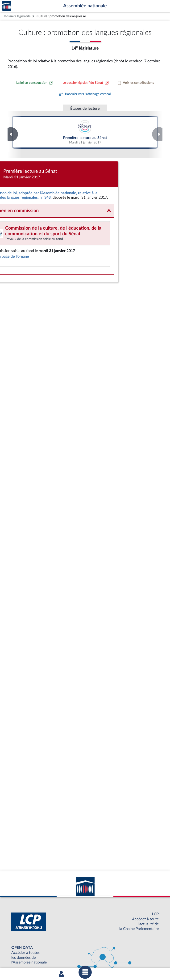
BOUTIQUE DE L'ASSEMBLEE (84, 921)
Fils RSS (127, 957)
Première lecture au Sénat (85, 132)
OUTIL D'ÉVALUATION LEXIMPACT (84, 945)
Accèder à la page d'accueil (7, 6)
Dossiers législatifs (17, 16)
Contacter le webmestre (103, 957)
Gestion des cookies (148, 957)
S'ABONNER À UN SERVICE (84, 937)
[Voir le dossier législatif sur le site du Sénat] (86, 83)
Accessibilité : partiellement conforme (60, 957)
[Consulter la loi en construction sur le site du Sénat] (35, 83)
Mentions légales (21, 957)
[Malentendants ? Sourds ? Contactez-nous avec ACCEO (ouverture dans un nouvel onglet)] (51, 905)
